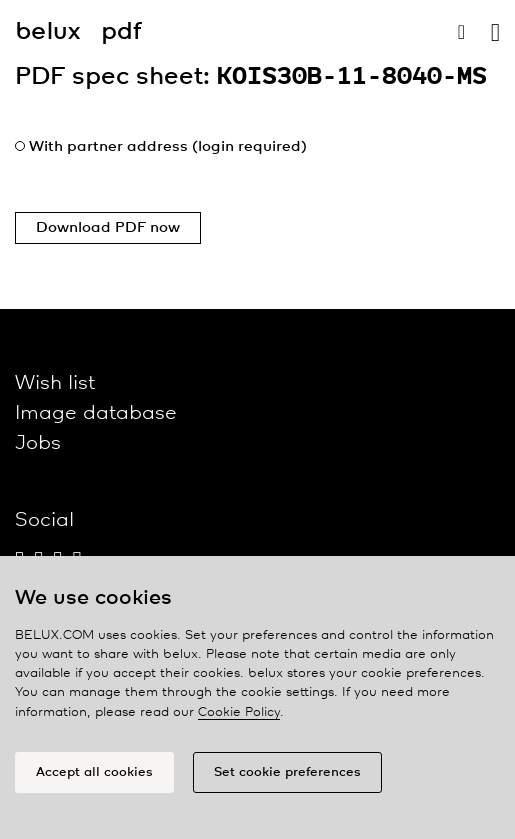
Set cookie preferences (287, 772)
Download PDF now (108, 228)
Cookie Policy (239, 712)
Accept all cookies (94, 772)
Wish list (55, 383)
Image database (96, 413)
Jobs (38, 443)
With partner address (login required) (168, 147)
